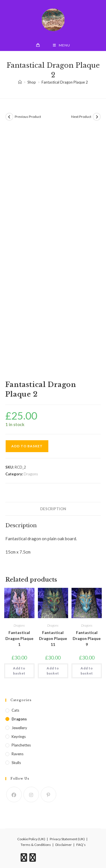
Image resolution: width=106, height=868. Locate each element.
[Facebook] (14, 794)
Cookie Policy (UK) (31, 839)
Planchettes (21, 745)
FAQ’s (81, 845)
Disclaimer (64, 845)
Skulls (16, 763)
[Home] (20, 82)
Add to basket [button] (19, 671)
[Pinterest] (48, 794)
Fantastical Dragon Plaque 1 (19, 638)
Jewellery (19, 728)
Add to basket (27, 446)
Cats (15, 710)
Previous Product (28, 117)
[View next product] (97, 117)
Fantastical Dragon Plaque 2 (65, 82)
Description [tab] (53, 509)
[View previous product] (9, 117)
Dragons (31, 474)
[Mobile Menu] (61, 45)
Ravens (18, 754)
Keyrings (19, 737)
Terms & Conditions (36, 845)
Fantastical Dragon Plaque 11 (53, 638)
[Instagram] (31, 794)
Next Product (81, 117)
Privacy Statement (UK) (67, 839)
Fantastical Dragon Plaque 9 (87, 638)
